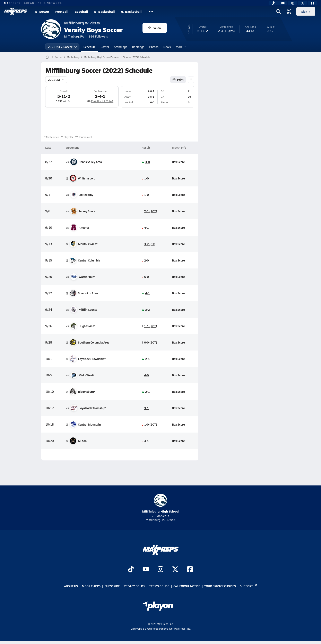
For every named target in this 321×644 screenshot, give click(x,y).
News (167, 47)
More (180, 47)
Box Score (178, 162)
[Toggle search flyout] (279, 11)
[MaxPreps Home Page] (47, 57)
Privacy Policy (135, 586)
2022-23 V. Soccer (62, 47)
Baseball (81, 11)
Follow (155, 28)
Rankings (138, 47)
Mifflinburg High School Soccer (101, 57)
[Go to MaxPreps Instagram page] (160, 570)
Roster (105, 47)
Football (62, 11)
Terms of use (159, 586)
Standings (121, 47)
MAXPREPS (12, 3)
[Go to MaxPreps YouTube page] (146, 570)
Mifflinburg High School (161, 504)
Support (249, 586)
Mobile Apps (91, 586)
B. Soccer (42, 11)
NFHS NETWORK (50, 3)
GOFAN (29, 3)
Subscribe (112, 586)
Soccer (59, 57)
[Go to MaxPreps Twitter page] (175, 570)
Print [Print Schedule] (178, 80)
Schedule (90, 47)
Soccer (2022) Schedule (137, 57)
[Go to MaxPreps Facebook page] (190, 570)
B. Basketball (105, 11)
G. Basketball (131, 11)
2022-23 (56, 80)
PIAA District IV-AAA (102, 101)
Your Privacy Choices (220, 586)
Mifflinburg (73, 57)
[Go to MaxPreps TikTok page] (131, 570)
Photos (154, 47)
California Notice (187, 586)
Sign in (306, 11)
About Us (71, 586)
